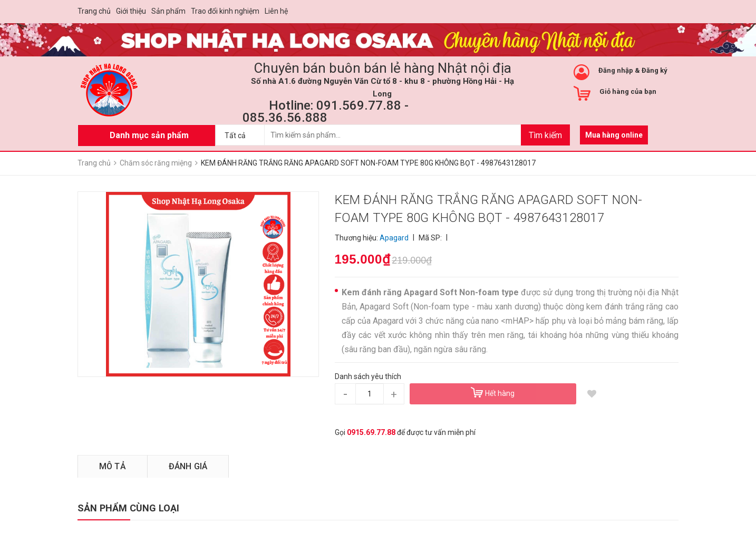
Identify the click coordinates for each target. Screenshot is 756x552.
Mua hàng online (614, 135)
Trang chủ (94, 11)
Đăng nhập (616, 70)
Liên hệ (276, 11)
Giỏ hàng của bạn (628, 91)
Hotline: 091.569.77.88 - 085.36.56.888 (326, 112)
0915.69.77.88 (371, 432)
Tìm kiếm (545, 135)
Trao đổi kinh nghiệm (225, 11)
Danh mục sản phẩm (149, 135)
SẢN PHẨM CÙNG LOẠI (128, 508)
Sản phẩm (168, 11)
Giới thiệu (131, 11)
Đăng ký (655, 70)
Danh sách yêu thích (368, 376)
